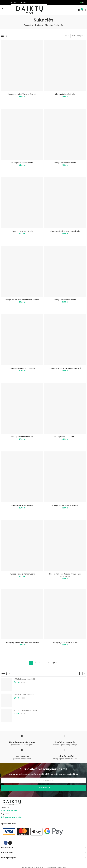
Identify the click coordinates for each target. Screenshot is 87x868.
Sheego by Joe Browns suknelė (65, 505)
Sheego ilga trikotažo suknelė (65, 642)
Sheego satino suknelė (65, 94)
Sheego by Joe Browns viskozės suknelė (22, 642)
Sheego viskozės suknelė (22, 231)
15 (48, 663)
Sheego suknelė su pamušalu (22, 574)
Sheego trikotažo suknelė (65, 163)
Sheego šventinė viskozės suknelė (22, 94)
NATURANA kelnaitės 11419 (24, 679)
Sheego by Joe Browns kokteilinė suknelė (22, 300)
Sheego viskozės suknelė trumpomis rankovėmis (65, 575)
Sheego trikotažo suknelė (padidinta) (65, 368)
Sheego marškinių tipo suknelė (22, 368)
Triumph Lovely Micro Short (25, 710)
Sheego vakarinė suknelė (22, 163)
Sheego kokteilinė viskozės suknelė (65, 231)
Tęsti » (54, 663)
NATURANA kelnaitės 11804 (25, 695)
